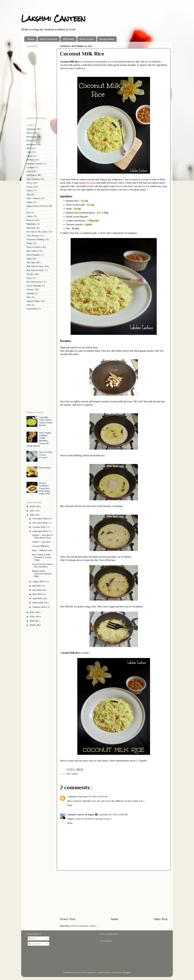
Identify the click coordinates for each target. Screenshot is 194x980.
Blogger (127, 972)
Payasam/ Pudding (36, 239)
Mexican (31, 220)
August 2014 (39, 581)
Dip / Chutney (33, 179)
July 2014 (37, 586)
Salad (29, 259)
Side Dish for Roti (35, 270)
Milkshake (31, 224)
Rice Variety (73, 774)
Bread (30, 140)
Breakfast (31, 144)
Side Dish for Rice (35, 266)
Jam (28, 212)
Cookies (31, 167)
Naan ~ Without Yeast (42, 550)
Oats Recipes (33, 236)
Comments (35, 944)
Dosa (29, 183)
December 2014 (40, 519)
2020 (33, 506)
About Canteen (49, 39)
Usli (29, 305)
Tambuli (30, 293)
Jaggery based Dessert (37, 206)
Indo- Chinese (33, 198)
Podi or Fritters (34, 247)
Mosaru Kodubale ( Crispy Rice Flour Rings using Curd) (45, 488)
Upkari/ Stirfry (33, 301)
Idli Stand (68, 39)
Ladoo (30, 216)
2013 (32, 612)
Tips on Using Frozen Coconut (46, 455)
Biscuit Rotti (45, 468)
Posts (32, 938)
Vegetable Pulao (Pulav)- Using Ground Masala (46, 421)
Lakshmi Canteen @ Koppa (81, 815)
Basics (30, 133)
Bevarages (32, 137)
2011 (32, 621)
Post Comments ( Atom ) (84, 926)
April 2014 (38, 598)
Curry (29, 171)
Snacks (30, 274)
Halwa (30, 191)
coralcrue (72, 797)
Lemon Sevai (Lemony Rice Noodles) (42, 565)
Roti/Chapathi (33, 255)
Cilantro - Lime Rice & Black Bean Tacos (42, 536)
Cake (29, 152)
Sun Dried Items (34, 282)
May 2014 (37, 594)
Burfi (29, 148)
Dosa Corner (87, 39)
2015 (32, 511)
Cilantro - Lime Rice (41, 542)
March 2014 (38, 603)
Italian (30, 202)
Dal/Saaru (31, 175)
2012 (32, 617)
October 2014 (39, 527)
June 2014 (37, 590)
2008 (33, 625)
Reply (70, 805)
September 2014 (40, 531)
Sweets (30, 289)
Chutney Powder (35, 164)
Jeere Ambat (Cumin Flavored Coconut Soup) (42, 557)
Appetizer (31, 129)
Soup (29, 278)
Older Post (161, 919)
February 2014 (39, 607)
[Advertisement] (114, 894)
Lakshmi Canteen (53, 18)
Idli (28, 194)
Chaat (30, 156)
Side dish (31, 263)
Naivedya (31, 228)
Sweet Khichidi (34, 286)
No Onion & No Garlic (37, 232)
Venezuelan (32, 309)
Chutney (31, 160)
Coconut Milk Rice (41, 546)
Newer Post (68, 919)
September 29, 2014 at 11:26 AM (113, 815)
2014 (32, 515)
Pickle (30, 243)
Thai (29, 297)
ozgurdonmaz (104, 972)
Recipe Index (107, 39)
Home (31, 39)
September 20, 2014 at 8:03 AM (93, 797)
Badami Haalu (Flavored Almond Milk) (42, 574)
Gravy (30, 187)
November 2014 (40, 523)
